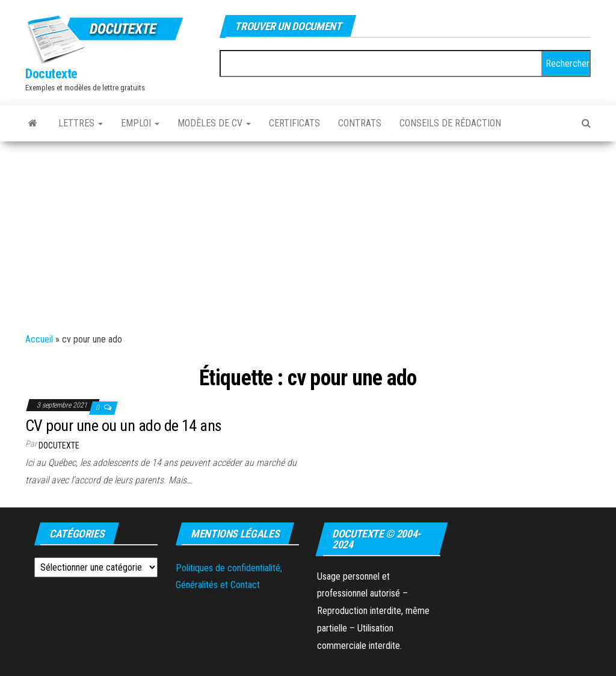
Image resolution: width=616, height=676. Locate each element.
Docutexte (51, 74)
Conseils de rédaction (450, 123)
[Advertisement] (308, 232)
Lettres (81, 123)
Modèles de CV (214, 123)
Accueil (39, 339)
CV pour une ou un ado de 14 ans (124, 426)
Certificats (294, 123)
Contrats (360, 123)
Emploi (140, 123)
